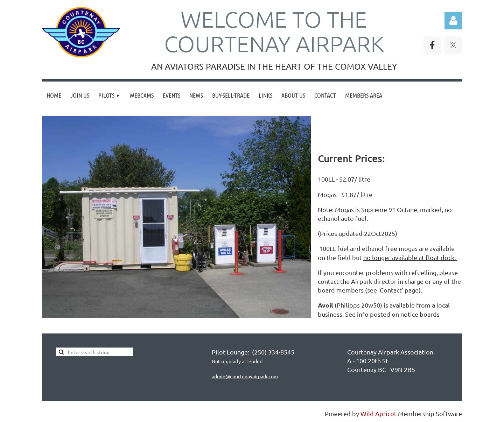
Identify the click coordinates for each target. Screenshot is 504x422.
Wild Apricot (379, 413)
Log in (453, 21)
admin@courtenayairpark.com (245, 376)
